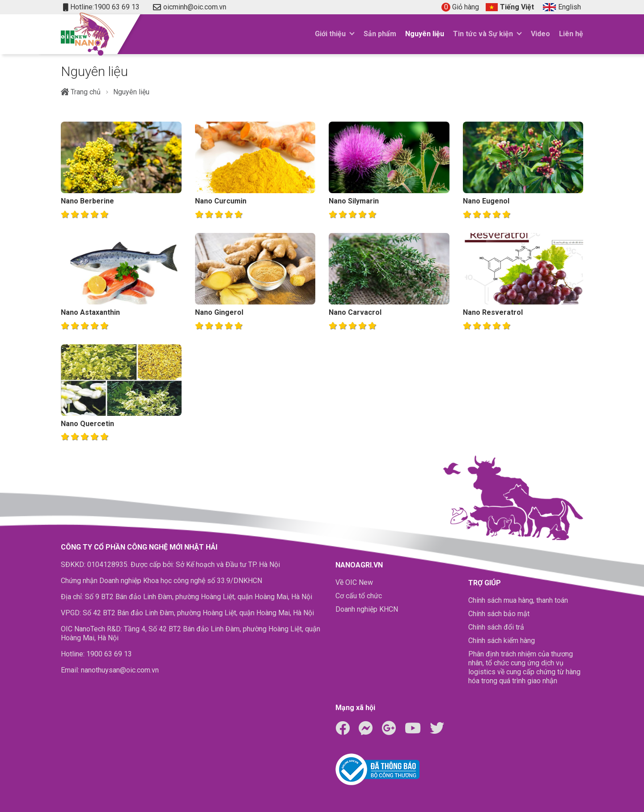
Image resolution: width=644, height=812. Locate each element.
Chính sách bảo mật (499, 614)
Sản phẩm (380, 34)
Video (540, 34)
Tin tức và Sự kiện (483, 34)
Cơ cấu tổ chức (359, 596)
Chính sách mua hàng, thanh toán (518, 600)
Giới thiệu (330, 34)
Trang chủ (81, 92)
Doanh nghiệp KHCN (367, 609)
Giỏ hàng (460, 7)
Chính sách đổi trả (496, 627)
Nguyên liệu (425, 34)
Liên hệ (571, 34)
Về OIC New (354, 582)
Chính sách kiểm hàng (502, 641)
